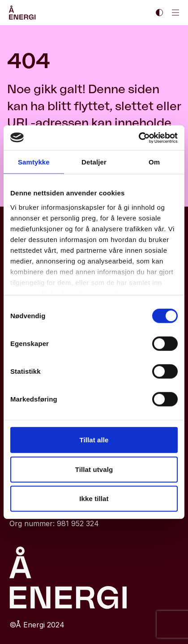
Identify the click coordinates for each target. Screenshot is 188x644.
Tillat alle (94, 440)
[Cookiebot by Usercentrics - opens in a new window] (139, 138)
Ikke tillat (94, 499)
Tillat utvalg (94, 469)
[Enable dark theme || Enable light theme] (159, 13)
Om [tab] (154, 162)
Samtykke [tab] (34, 162)
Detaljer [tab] (94, 162)
